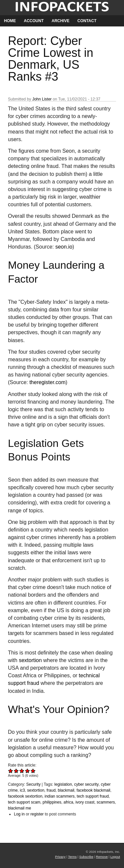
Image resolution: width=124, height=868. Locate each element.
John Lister (42, 99)
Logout (115, 857)
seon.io (64, 247)
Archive (61, 21)
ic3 (22, 790)
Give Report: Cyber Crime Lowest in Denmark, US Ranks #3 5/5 (33, 771)
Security (33, 784)
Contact (87, 21)
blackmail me (20, 808)
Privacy (60, 857)
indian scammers (60, 796)
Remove (102, 857)
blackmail (66, 790)
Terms (72, 857)
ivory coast (85, 802)
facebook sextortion (25, 796)
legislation (63, 784)
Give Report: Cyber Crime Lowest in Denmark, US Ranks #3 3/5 (22, 771)
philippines (52, 802)
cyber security (86, 784)
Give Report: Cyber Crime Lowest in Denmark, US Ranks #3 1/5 (11, 771)
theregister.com (47, 382)
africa (68, 802)
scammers (106, 802)
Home (10, 21)
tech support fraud (93, 796)
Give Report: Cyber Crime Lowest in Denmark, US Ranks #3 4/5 (28, 771)
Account (34, 21)
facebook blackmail (93, 790)
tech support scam (24, 802)
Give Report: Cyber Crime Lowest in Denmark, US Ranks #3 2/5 (16, 771)
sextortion (30, 660)
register (37, 814)
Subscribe (86, 857)
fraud (51, 790)
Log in (19, 814)
